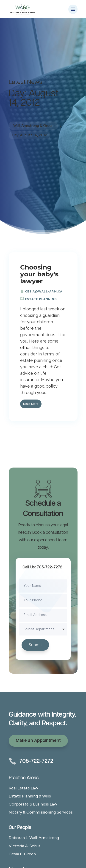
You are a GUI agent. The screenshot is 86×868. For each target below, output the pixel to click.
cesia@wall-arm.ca (44, 291)
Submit (35, 645)
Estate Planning (41, 299)
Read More (31, 404)
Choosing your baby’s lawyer (39, 274)
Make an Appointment (38, 741)
